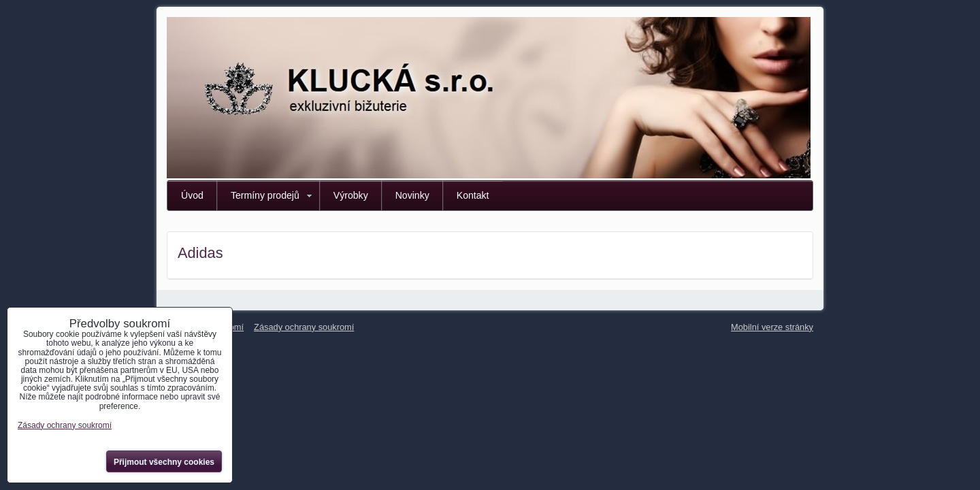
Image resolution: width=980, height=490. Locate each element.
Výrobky (351, 195)
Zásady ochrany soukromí (304, 327)
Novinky (412, 195)
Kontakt (473, 195)
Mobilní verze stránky (772, 327)
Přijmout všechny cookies (164, 462)
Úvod (192, 195)
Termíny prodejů (265, 195)
